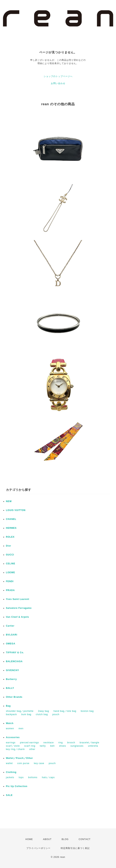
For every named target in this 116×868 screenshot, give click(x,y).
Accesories (13, 737)
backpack (11, 714)
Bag (8, 706)
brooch (71, 743)
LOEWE (10, 572)
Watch (10, 723)
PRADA (10, 590)
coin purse (23, 763)
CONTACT (85, 839)
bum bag (26, 714)
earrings (11, 743)
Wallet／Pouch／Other (19, 758)
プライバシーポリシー (38, 848)
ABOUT (47, 839)
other (32, 749)
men (21, 728)
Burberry (11, 679)
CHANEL (11, 519)
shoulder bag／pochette (20, 711)
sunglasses (77, 746)
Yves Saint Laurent (18, 599)
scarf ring (30, 746)
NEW (9, 501)
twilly (43, 746)
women (10, 728)
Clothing (11, 772)
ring (61, 743)
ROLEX (10, 537)
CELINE (11, 564)
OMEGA (11, 644)
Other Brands (14, 697)
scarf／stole (13, 746)
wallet (9, 763)
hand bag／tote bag (65, 711)
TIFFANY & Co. (15, 653)
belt (52, 746)
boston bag (87, 711)
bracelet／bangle (89, 743)
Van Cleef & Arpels (17, 617)
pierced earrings (30, 743)
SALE (9, 795)
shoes (62, 746)
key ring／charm (15, 749)
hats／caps (48, 777)
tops (21, 777)
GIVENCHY (13, 670)
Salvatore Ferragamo (19, 608)
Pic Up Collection (17, 786)
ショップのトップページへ (58, 76)
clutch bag (42, 714)
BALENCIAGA (14, 661)
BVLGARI (12, 635)
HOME (29, 839)
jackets (10, 777)
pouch (56, 714)
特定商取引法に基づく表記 (75, 848)
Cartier (10, 626)
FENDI (10, 581)
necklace (49, 743)
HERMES (11, 528)
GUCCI (10, 555)
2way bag (44, 711)
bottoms (33, 777)
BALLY (10, 688)
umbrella (93, 746)
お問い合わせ (58, 83)
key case (39, 763)
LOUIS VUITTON (16, 510)
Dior (9, 546)
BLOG (65, 839)
